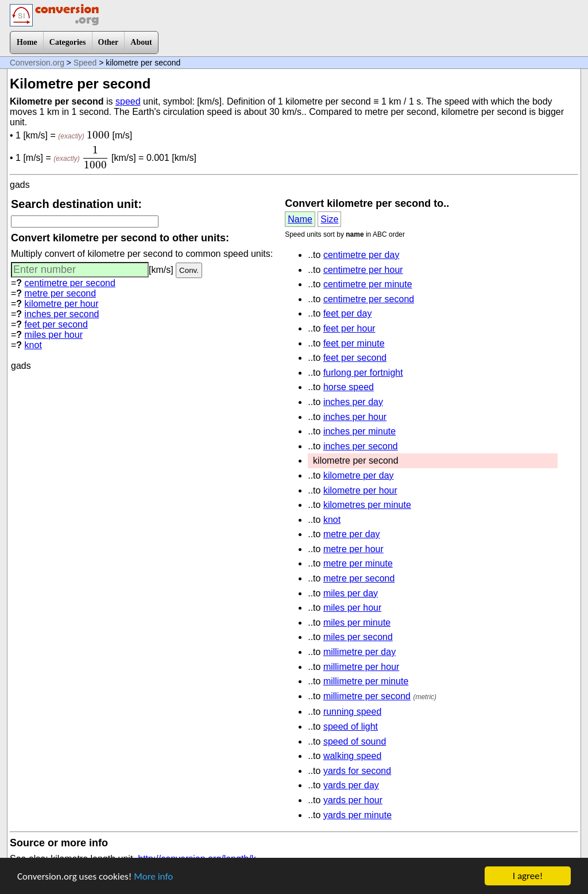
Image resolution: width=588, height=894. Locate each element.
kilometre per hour (62, 304)
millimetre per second (367, 696)
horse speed (349, 387)
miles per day (351, 593)
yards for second (357, 771)
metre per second (61, 293)
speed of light (351, 727)
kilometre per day (359, 475)
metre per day (352, 534)
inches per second (62, 314)
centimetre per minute (368, 284)
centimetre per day (361, 255)
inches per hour (355, 417)
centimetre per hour (363, 270)
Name (300, 219)
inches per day (353, 402)
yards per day (351, 785)
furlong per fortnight (363, 373)
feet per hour (349, 328)
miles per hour (54, 335)
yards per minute (357, 815)
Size (329, 219)
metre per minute (358, 563)
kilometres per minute (367, 505)
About (141, 42)
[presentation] (98, 135)
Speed (85, 63)
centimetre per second (70, 283)
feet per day (348, 313)
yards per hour (353, 800)
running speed (352, 712)
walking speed (352, 756)
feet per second (56, 324)
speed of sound (355, 741)
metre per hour (353, 549)
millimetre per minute (366, 681)
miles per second (358, 637)
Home (27, 42)
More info (153, 876)
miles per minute (357, 623)
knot (33, 345)
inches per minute (359, 431)
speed (128, 101)
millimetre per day (359, 652)
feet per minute (354, 343)
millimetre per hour (361, 667)
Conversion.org (37, 63)
